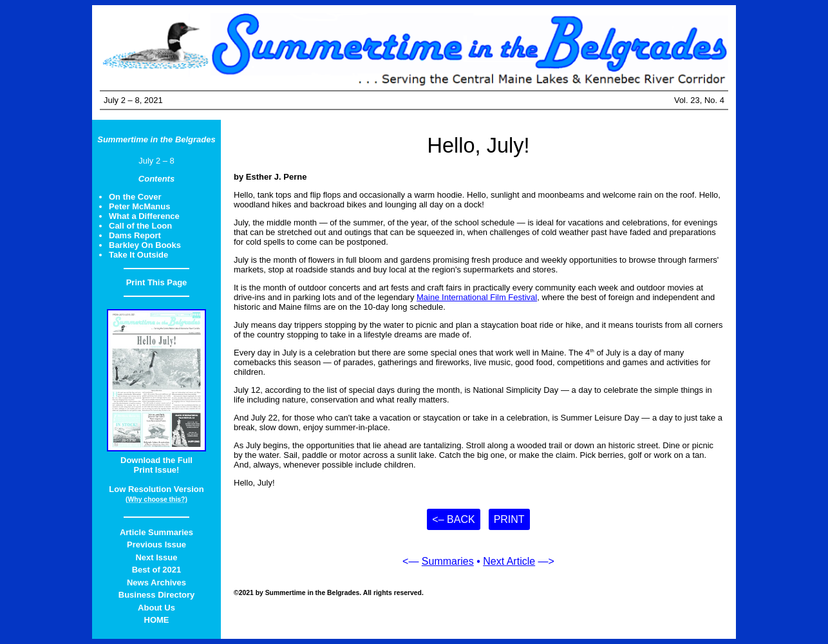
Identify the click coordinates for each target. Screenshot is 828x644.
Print (509, 519)
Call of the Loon (140, 226)
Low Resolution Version (156, 489)
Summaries (448, 561)
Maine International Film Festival (477, 297)
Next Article (509, 561)
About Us (156, 608)
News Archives (156, 582)
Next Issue (156, 557)
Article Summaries (156, 532)
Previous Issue (156, 545)
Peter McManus (139, 206)
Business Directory (157, 595)
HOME (157, 620)
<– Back (453, 519)
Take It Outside (138, 255)
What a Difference (144, 216)
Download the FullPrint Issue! (156, 465)
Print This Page (157, 282)
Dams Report (135, 235)
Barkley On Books (145, 245)
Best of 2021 (157, 570)
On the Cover (135, 197)
